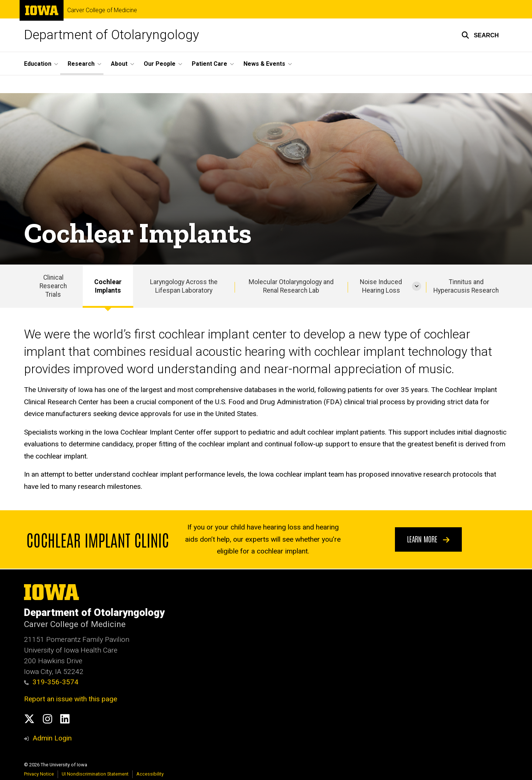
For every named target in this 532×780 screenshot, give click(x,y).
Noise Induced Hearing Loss (381, 286)
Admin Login (52, 738)
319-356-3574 (51, 682)
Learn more (428, 539)
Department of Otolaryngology (112, 35)
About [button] (119, 64)
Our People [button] (160, 64)
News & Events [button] (264, 64)
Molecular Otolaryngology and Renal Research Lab (291, 286)
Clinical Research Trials (53, 286)
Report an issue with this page (71, 699)
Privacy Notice (39, 774)
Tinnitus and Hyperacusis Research (466, 286)
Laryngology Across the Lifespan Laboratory (184, 286)
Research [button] (81, 64)
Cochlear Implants (108, 286)
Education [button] (38, 64)
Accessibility (150, 774)
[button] (480, 35)
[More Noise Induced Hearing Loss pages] (417, 286)
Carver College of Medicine (102, 10)
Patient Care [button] (209, 64)
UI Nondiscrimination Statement (95, 774)
